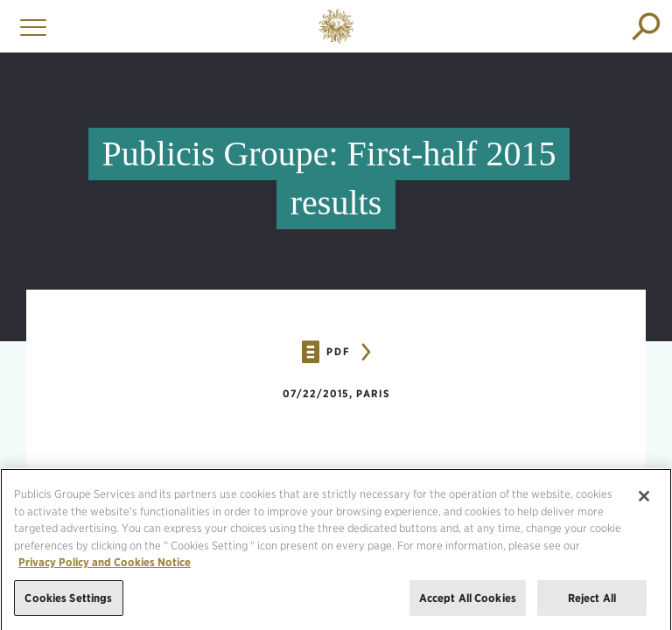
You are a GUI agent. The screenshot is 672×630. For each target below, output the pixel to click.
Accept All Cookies (468, 603)
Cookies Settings (68, 603)
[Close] (644, 501)
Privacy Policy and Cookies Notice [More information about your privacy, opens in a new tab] (105, 567)
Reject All (592, 603)
